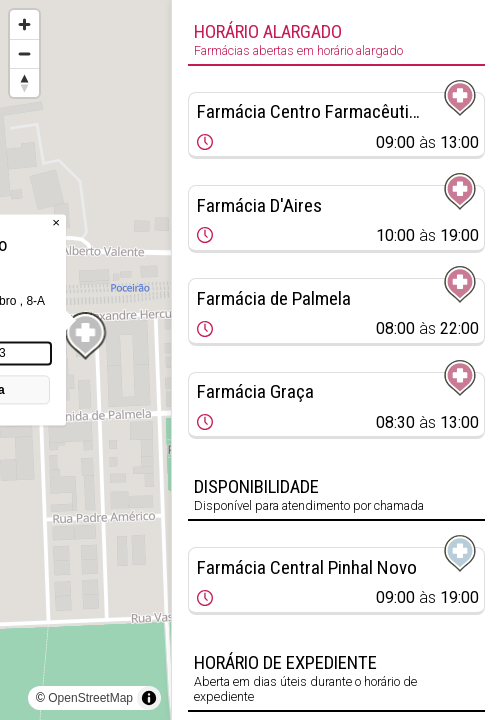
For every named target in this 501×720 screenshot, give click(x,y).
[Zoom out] (24, 53)
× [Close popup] (56, 222)
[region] (85, 360)
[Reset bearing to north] (24, 82)
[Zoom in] (24, 24)
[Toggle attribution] (149, 698)
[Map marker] (86, 336)
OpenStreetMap (90, 698)
